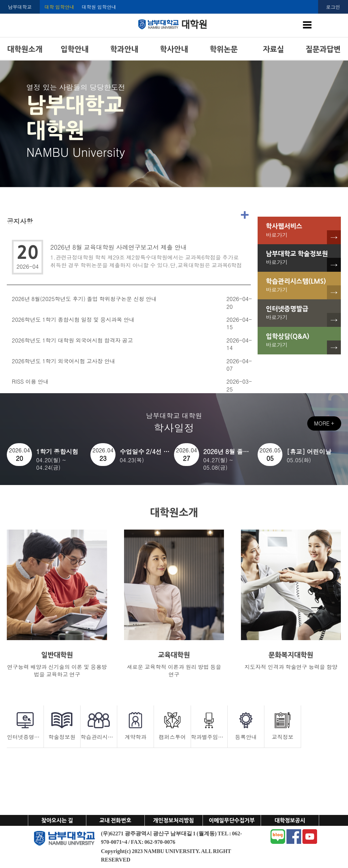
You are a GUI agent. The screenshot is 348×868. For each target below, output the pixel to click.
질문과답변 (323, 49)
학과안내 (124, 49)
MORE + (324, 423)
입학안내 (75, 49)
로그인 (333, 7)
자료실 (274, 49)
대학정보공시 (290, 820)
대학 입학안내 (59, 7)
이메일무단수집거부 (232, 820)
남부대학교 (20, 7)
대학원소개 (25, 49)
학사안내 (174, 49)
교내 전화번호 (115, 820)
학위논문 (224, 49)
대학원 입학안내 (99, 7)
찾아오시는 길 (57, 820)
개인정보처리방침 (173, 820)
